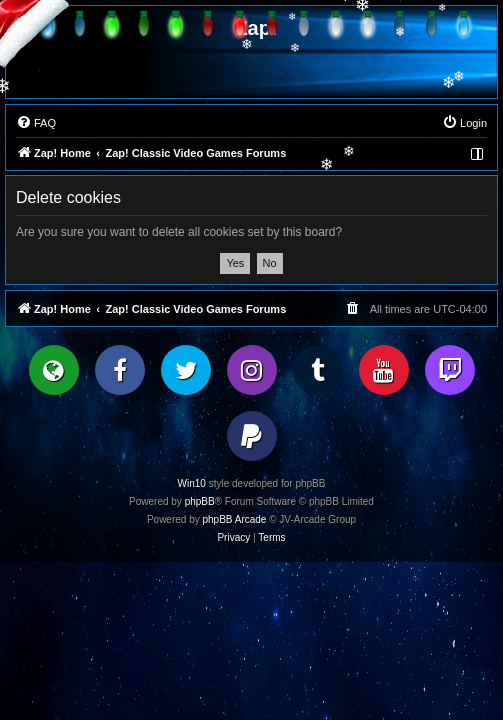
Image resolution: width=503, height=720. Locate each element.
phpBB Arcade (235, 519)
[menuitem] (36, 123)
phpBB (200, 501)
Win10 (192, 483)
